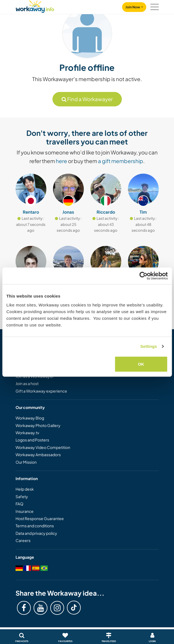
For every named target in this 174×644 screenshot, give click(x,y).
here (61, 161)
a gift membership (121, 161)
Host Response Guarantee (40, 518)
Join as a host (27, 383)
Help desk (25, 489)
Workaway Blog (30, 418)
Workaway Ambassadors (38, 455)
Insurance (25, 511)
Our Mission (26, 462)
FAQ (19, 504)
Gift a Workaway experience (41, 391)
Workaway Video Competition (43, 447)
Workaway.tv (27, 433)
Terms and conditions (35, 526)
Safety (22, 496)
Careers (23, 540)
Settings (149, 346)
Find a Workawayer (87, 99)
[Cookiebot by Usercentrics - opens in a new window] (143, 276)
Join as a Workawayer (35, 376)
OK (141, 364)
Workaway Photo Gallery (38, 425)
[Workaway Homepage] (35, 6)
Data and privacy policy (36, 533)
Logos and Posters (32, 440)
